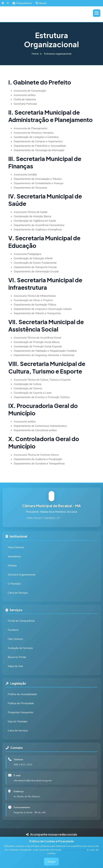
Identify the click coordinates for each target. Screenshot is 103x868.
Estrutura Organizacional (21, 575)
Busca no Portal (17, 657)
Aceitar (51, 862)
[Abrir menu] (97, 13)
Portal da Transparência (21, 621)
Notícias (12, 566)
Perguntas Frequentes (21, 712)
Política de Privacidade (74, 850)
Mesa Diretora (16, 547)
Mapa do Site (15, 666)
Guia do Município (18, 721)
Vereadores (14, 556)
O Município (14, 584)
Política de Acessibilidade (22, 694)
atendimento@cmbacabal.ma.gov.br (33, 780)
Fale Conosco (15, 639)
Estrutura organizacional (58, 54)
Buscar (41, 3)
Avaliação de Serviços (20, 648)
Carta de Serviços (18, 593)
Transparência (22, 3)
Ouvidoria (13, 630)
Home (35, 54)
